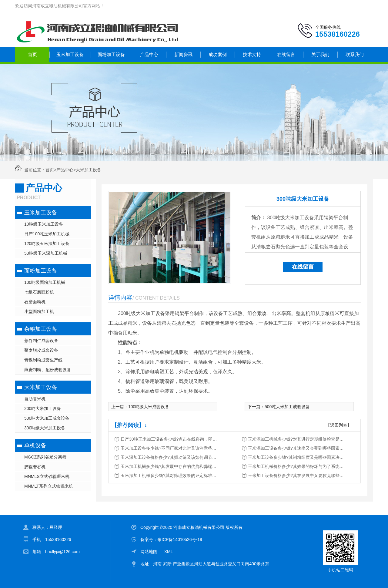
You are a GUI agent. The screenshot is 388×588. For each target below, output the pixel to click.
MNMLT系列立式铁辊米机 (49, 486)
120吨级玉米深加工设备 (47, 244)
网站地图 (149, 552)
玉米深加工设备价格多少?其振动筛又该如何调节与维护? (169, 457)
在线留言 (286, 54)
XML (169, 552)
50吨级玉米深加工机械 (46, 253)
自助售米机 (35, 399)
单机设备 (35, 445)
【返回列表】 (339, 425)
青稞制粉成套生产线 (43, 360)
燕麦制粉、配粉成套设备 (48, 370)
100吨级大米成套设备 (149, 407)
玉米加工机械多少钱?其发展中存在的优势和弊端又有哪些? (169, 466)
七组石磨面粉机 (39, 292)
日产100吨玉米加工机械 (47, 234)
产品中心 (149, 54)
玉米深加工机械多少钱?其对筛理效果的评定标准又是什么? (169, 475)
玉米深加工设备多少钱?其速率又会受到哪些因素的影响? (296, 448)
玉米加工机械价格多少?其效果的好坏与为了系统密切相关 (296, 466)
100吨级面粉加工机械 (45, 282)
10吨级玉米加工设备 (44, 224)
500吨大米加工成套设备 (47, 418)
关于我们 (320, 54)
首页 (32, 54)
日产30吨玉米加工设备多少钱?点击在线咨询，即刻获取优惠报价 (169, 439)
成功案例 (218, 54)
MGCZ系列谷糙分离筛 (45, 457)
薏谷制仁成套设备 (41, 341)
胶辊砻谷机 (35, 467)
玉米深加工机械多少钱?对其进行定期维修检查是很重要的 (296, 439)
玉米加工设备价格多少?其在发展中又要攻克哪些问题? (296, 475)
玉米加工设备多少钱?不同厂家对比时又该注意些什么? (169, 448)
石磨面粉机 (35, 302)
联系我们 (355, 54)
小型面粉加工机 (39, 311)
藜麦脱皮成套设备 (41, 350)
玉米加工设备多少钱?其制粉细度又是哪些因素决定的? (296, 457)
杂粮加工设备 (41, 329)
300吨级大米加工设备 (45, 428)
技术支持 (252, 54)
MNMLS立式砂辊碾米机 (47, 476)
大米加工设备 (89, 170)
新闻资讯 (183, 54)
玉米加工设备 (70, 54)
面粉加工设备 (111, 54)
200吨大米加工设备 (43, 408)
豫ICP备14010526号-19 (180, 539)
